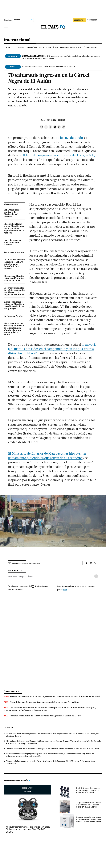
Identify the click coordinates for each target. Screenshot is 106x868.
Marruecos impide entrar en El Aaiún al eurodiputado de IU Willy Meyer (14, 305)
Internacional (17, 40)
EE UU (14, 47)
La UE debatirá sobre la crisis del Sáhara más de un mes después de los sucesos (14, 264)
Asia (49, 47)
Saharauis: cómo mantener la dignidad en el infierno (12, 213)
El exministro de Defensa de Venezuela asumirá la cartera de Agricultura (44, 702)
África (56, 47)
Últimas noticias (91, 47)
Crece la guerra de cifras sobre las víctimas (13, 243)
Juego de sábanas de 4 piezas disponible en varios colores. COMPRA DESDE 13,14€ (89, 805)
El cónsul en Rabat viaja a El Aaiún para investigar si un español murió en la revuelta (14, 229)
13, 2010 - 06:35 (56, 120)
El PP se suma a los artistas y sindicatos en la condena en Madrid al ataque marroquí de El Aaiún (14, 329)
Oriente (43, 47)
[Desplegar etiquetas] (96, 576)
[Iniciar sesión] (94, 20)
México (21, 47)
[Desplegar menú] (6, 27)
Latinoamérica (32, 47)
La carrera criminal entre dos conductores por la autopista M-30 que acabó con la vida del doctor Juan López (52, 749)
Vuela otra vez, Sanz (14, 252)
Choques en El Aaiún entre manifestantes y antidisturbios (14, 278)
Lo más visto (10, 728)
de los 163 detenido (69, 138)
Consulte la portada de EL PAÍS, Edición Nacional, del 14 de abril (49, 67)
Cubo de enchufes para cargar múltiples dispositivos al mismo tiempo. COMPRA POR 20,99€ (89, 819)
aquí (65, 589)
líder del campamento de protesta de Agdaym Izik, (59, 155)
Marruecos (13, 577)
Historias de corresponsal (71, 47)
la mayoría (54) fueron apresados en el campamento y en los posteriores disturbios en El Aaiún (52, 349)
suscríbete (79, 20)
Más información (16, 589)
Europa (7, 47)
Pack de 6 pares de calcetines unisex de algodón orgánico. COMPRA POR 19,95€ (88, 790)
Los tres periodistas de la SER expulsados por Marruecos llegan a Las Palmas (14, 291)
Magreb (22, 577)
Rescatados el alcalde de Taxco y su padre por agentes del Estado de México (46, 716)
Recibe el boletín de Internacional (26, 563)
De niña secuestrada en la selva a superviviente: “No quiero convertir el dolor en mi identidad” (55, 697)
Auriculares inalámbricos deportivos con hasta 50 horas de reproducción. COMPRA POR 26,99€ (28, 829)
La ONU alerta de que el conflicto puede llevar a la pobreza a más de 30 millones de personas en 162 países (61, 57)
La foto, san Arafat (13, 316)
